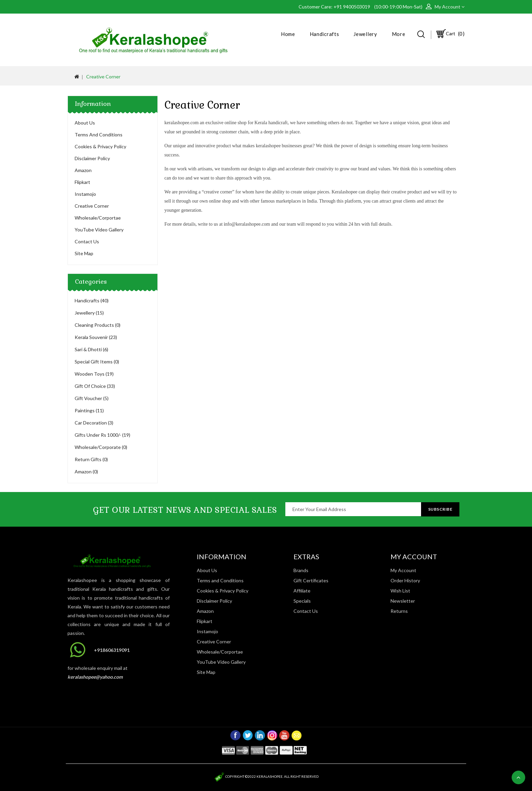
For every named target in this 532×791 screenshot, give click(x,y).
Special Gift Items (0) (97, 362)
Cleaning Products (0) (98, 325)
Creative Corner (103, 77)
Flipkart (82, 182)
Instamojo (85, 194)
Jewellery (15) (89, 313)
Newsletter (403, 601)
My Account (403, 570)
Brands (301, 570)
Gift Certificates (311, 580)
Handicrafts (325, 34)
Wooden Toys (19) (94, 374)
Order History (405, 580)
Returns (399, 611)
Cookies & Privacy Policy (100, 146)
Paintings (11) (89, 410)
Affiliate (302, 591)
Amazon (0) (86, 472)
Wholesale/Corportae (98, 218)
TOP (518, 777)
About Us (85, 123)
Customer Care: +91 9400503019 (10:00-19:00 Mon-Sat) (362, 7)
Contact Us (87, 241)
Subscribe (440, 509)
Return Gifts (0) (91, 459)
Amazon (83, 170)
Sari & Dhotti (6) (91, 349)
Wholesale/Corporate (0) (101, 447)
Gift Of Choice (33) (95, 386)
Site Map (84, 253)
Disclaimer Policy (92, 158)
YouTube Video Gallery (99, 230)
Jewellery (365, 34)
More (399, 34)
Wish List (400, 591)
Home (288, 34)
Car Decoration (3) (94, 423)
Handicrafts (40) (92, 300)
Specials (302, 601)
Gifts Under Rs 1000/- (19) (102, 435)
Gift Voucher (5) (92, 398)
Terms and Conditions (99, 135)
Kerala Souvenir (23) (96, 337)
